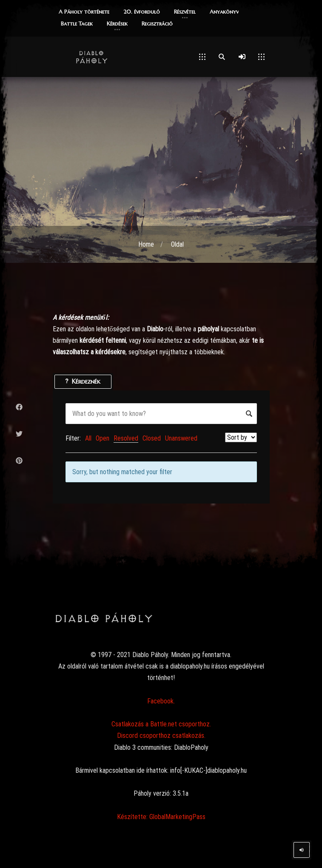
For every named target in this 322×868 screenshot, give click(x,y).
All (88, 438)
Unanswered (181, 438)
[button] (84, 12)
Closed (152, 438)
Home (146, 244)
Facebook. (161, 701)
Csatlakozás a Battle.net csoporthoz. (161, 724)
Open (103, 438)
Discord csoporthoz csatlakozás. (161, 736)
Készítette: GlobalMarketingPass (161, 817)
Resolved (126, 438)
